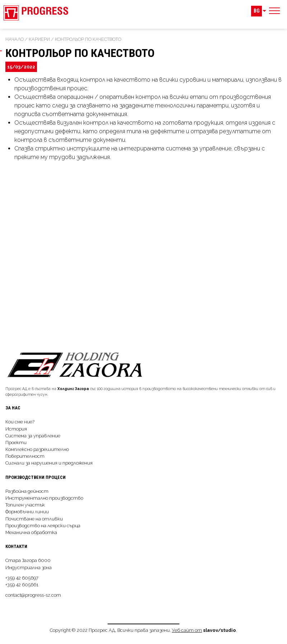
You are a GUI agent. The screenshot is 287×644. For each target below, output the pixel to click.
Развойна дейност (27, 491)
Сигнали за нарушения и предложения (49, 463)
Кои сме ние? (20, 422)
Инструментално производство (44, 498)
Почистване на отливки (34, 519)
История (16, 429)
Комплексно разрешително (37, 449)
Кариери (39, 39)
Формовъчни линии (27, 512)
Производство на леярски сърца (43, 526)
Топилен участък (25, 505)
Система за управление (33, 436)
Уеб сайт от (187, 630)
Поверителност (25, 456)
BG (257, 11)
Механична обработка (31, 532)
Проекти (16, 443)
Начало (15, 39)
